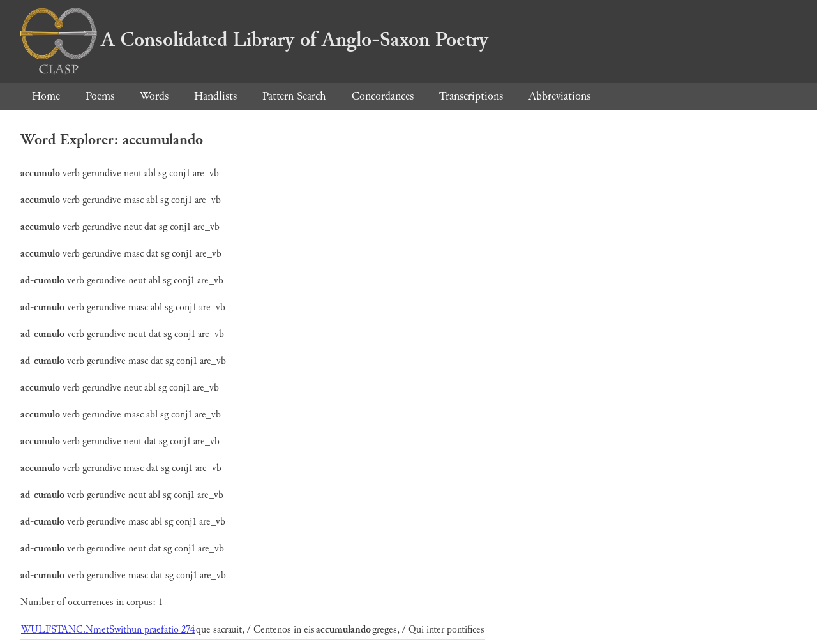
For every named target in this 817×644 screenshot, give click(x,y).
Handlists (215, 96)
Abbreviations (559, 96)
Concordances (383, 96)
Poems (100, 96)
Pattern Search (294, 96)
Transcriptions (471, 96)
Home (46, 96)
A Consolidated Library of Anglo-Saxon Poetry (254, 40)
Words (154, 96)
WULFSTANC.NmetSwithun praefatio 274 (108, 630)
